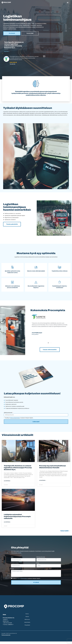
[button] (68, 3)
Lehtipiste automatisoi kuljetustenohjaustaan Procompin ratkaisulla (17, 519)
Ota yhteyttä (12, 33)
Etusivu (27, 616)
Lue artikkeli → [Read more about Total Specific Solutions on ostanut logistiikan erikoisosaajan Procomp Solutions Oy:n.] (8, 483)
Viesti (12, 571)
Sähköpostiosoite (8, 415)
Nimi (12, 560)
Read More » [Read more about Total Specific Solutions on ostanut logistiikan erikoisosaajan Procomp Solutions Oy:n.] (7, 52)
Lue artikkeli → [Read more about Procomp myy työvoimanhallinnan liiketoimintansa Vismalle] (43, 483)
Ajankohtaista (27, 625)
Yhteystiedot (27, 628)
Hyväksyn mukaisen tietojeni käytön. (19, 420)
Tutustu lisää (30, 33)
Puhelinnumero (15, 565)
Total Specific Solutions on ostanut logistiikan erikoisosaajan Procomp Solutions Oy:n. (18, 470)
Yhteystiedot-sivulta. (16, 555)
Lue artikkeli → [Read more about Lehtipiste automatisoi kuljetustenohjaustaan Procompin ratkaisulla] (8, 525)
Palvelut (27, 619)
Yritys (38, 565)
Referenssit (27, 622)
